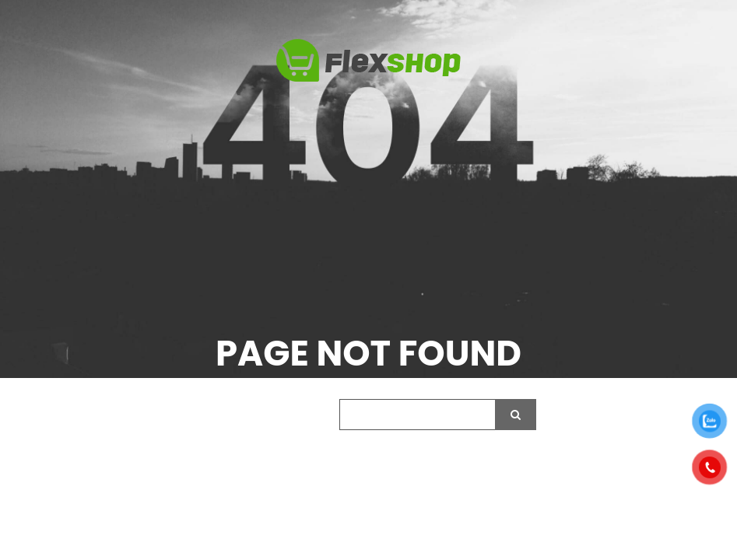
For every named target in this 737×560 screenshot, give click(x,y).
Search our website (261, 415)
